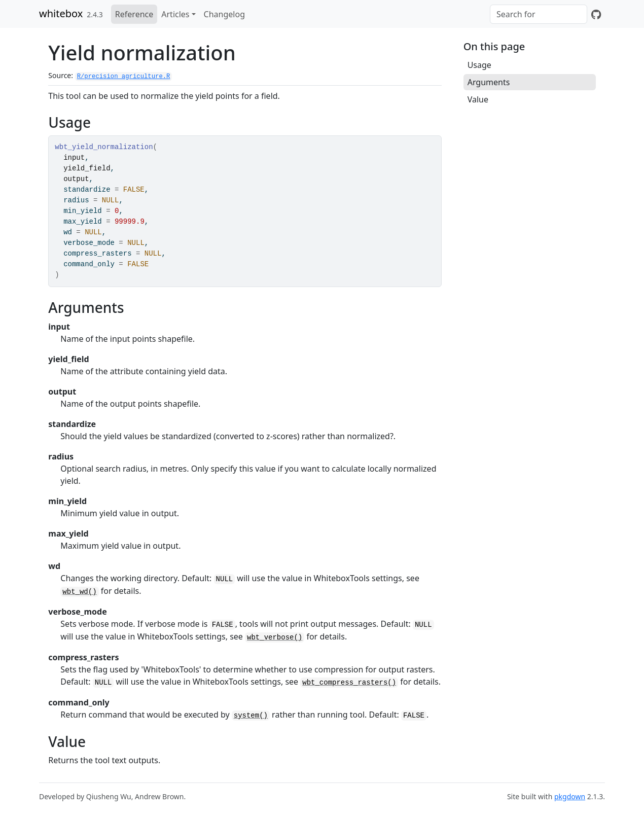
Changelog (224, 14)
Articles (175, 14)
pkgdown (570, 796)
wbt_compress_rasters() (349, 683)
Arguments (489, 82)
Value (478, 99)
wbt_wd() (79, 592)
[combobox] (539, 14)
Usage (479, 65)
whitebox (61, 13)
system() (251, 716)
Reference (134, 14)
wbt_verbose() (275, 637)
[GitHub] (596, 14)
